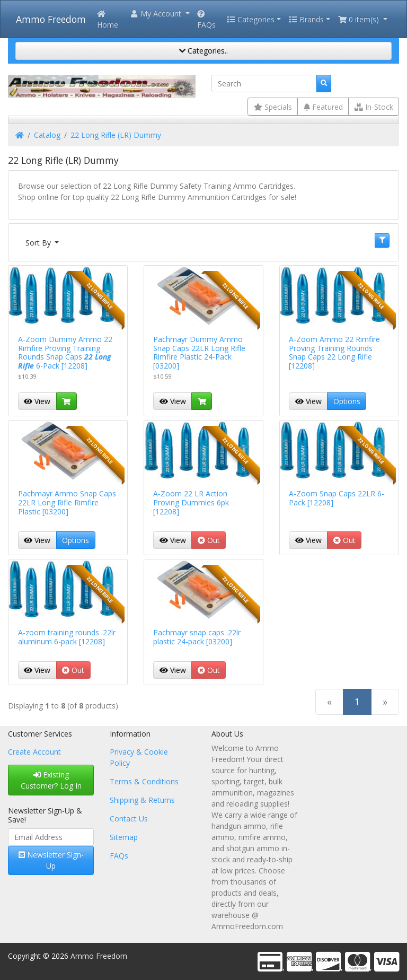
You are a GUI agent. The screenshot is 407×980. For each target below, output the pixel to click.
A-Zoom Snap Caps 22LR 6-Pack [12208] (337, 498)
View (37, 401)
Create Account (34, 752)
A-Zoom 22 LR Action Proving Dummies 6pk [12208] (191, 502)
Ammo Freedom (51, 19)
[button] (160, 14)
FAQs (206, 20)
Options (347, 401)
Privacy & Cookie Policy (139, 757)
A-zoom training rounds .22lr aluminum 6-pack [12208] (67, 637)
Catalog (47, 135)
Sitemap (124, 837)
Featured (323, 107)
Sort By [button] (39, 243)
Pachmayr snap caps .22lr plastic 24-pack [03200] (197, 637)
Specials (273, 107)
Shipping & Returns (142, 800)
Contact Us (129, 819)
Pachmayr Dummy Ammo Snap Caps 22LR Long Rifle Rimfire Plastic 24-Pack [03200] (199, 352)
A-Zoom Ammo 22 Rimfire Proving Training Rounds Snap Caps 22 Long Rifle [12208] (334, 352)
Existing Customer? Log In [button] (51, 780)
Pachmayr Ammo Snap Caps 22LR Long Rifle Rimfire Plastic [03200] (67, 502)
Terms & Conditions (144, 781)
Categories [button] (251, 19)
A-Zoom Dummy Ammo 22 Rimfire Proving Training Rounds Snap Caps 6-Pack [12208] (65, 352)
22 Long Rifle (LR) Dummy (116, 135)
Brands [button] (306, 19)
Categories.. (203, 51)
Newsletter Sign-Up (51, 860)
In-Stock (374, 107)
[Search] (264, 84)
